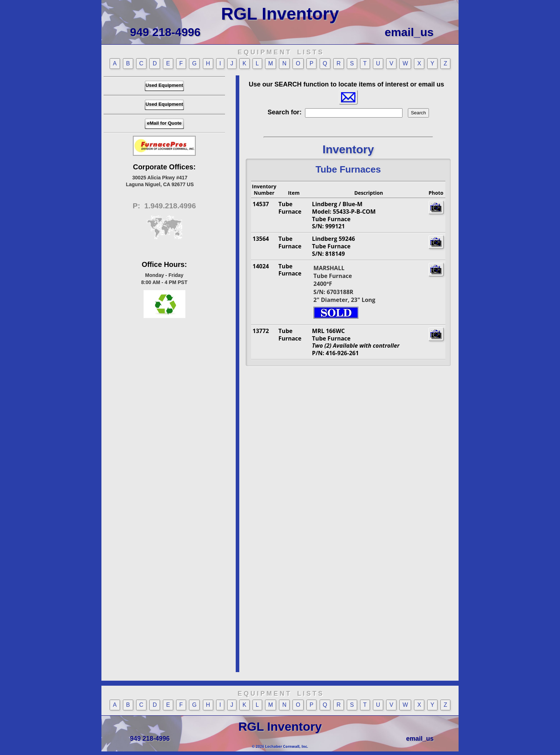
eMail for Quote (164, 123)
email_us (409, 32)
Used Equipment (164, 85)
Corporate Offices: (164, 167)
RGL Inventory (280, 14)
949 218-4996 (165, 32)
